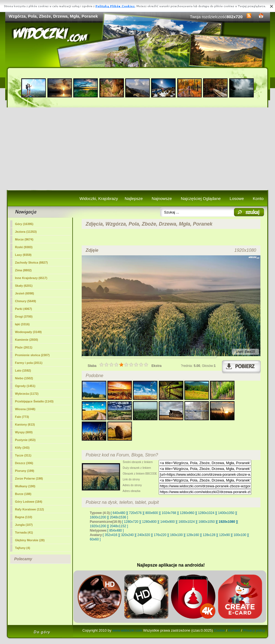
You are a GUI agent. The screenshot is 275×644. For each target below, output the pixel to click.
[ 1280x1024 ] (206, 513)
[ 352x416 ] (111, 535)
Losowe (237, 198)
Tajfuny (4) (23, 548)
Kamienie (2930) (27, 340)
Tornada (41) (24, 532)
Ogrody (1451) (25, 386)
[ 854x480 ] (116, 531)
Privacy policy (254, 630)
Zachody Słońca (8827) (31, 263)
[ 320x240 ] (127, 535)
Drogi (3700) (24, 316)
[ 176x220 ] (160, 535)
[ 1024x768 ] (169, 513)
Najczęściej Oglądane (201, 198)
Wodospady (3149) (28, 332)
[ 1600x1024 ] (187, 522)
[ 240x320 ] (144, 535)
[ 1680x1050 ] (207, 522)
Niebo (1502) (24, 378)
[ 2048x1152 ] (118, 526)
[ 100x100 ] (240, 535)
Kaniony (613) (25, 424)
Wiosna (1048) (25, 409)
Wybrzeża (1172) (27, 394)
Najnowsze (162, 198)
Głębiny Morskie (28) (30, 540)
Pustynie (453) (25, 440)
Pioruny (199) (25, 471)
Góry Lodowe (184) (29, 502)
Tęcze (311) (23, 455)
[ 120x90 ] (225, 535)
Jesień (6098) (25, 293)
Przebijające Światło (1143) (34, 401)
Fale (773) (22, 417)
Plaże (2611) (24, 347)
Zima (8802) (24, 270)
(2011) (29, 363)
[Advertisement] (138, 149)
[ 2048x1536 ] (118, 517)
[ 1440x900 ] (167, 522)
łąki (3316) (22, 324)
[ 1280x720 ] (131, 522)
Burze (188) (23, 494)
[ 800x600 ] (152, 513)
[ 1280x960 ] (187, 513)
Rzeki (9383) (24, 247)
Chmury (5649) (26, 301)
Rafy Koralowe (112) (30, 509)
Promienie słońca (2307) (32, 355)
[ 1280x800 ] (149, 522)
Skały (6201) (24, 286)
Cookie (219, 630)
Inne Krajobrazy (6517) (31, 278)
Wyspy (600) (24, 432)
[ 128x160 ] (193, 535)
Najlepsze (134, 198)
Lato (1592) (23, 370)
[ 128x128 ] (209, 535)
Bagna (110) (24, 517)
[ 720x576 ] (135, 513)
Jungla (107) (24, 525)
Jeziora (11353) (26, 232)
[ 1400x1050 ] (226, 513)
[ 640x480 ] (119, 513)
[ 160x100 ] (176, 535)
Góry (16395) (24, 224)
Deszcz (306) (24, 463)
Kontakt (234, 630)
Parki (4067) (24, 309)
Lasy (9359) (23, 255)
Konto (258, 198)
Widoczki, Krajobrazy (99, 198)
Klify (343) (22, 448)
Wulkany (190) (25, 486)
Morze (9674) (24, 239)
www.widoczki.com (127, 630)
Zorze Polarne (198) (29, 478)
